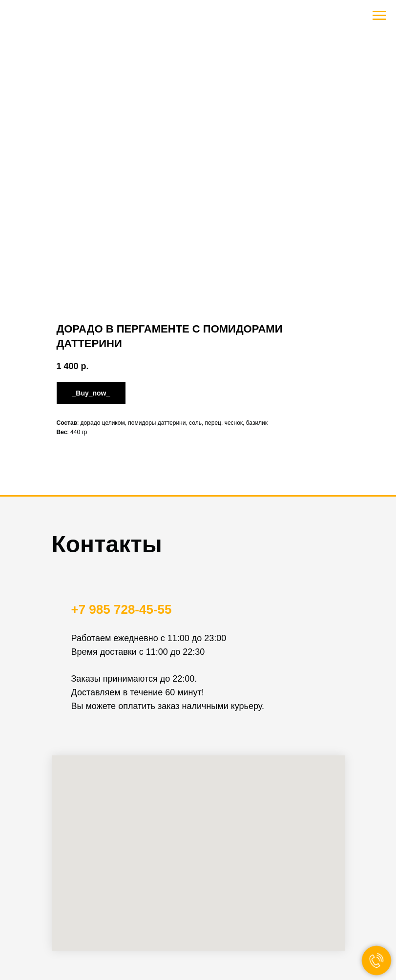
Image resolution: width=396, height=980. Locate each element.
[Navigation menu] (379, 16)
